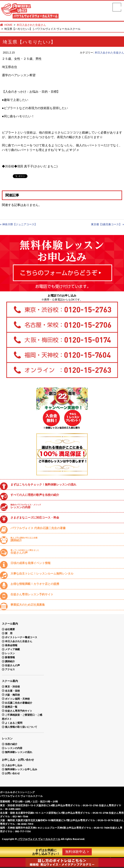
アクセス (10, 669)
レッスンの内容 (66, 506)
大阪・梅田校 (12, 695)
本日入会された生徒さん (31, 25)
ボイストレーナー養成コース (21, 637)
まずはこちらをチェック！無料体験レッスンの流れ (43, 484)
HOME (8, 25)
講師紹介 (66, 539)
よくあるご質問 (14, 723)
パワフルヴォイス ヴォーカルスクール (39, 839)
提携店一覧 (11, 707)
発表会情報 (11, 645)
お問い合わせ (12, 773)
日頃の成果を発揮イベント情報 (31, 563)
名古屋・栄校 (12, 691)
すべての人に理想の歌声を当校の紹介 (35, 495)
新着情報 (10, 657)
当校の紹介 (11, 744)
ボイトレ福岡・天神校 (17, 699)
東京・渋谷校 (12, 687)
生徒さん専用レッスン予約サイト (32, 594)
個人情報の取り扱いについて (21, 727)
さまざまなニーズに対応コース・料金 (35, 517)
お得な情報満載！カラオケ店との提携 (35, 584)
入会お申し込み (14, 765)
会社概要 (10, 629)
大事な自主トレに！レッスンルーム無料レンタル (42, 573)
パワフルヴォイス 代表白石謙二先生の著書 (38, 528)
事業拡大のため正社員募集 (28, 605)
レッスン (10, 653)
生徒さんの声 (66, 552)
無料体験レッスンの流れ (19, 752)
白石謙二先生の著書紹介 (19, 703)
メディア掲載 (12, 649)
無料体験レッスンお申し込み (21, 769)
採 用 (9, 633)
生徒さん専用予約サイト (19, 711)
